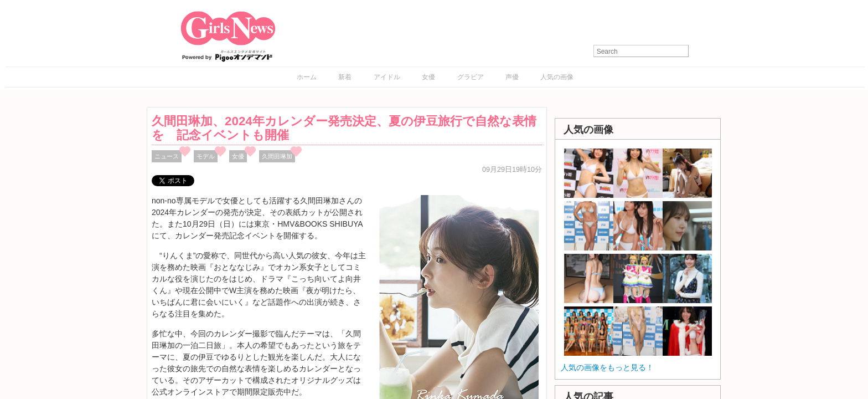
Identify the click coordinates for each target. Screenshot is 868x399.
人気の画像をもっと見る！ (607, 367)
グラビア (471, 77)
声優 (512, 77)
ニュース (167, 156)
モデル (206, 156)
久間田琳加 (277, 156)
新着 (345, 77)
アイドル (387, 77)
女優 (428, 77)
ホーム (307, 77)
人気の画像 (557, 77)
